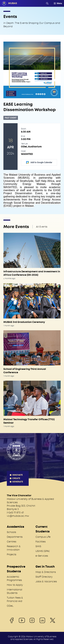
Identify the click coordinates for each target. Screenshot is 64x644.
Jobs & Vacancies (46, 581)
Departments (15, 537)
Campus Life (43, 537)
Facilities (41, 542)
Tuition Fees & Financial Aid (15, 599)
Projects (12, 554)
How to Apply (15, 585)
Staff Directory (44, 577)
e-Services (42, 556)
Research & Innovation (14, 548)
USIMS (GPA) (43, 551)
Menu (58, 3)
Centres (12, 542)
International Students (15, 591)
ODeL (10, 606)
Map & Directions (46, 572)
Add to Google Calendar (39, 162)
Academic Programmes (14, 578)
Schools (11, 532)
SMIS (38, 546)
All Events (42, 227)
